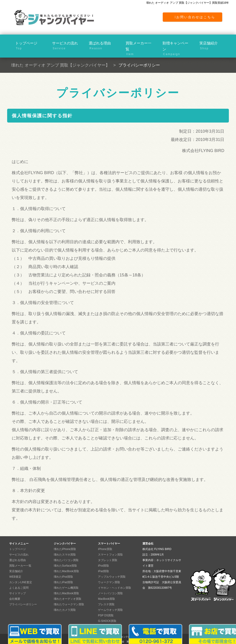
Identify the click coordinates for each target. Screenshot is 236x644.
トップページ (30, 46)
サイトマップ (18, 593)
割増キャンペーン (177, 48)
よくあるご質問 (19, 588)
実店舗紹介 (214, 46)
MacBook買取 (106, 599)
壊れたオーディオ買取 (68, 599)
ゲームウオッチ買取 (110, 610)
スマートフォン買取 (110, 555)
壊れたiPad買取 (63, 582)
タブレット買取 (108, 560)
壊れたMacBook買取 (66, 571)
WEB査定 (15, 577)
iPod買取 (103, 566)
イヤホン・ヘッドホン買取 (115, 588)
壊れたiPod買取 (63, 577)
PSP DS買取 (106, 615)
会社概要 (15, 599)
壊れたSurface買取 (65, 566)
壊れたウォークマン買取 (69, 604)
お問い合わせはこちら (195, 17)
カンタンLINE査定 (21, 582)
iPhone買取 (105, 549)
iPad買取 (103, 571)
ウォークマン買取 (109, 582)
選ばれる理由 (103, 46)
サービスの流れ (66, 46)
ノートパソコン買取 (110, 593)
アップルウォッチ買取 (112, 577)
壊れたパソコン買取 (66, 560)
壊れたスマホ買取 (65, 555)
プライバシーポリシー (23, 604)
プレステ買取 (106, 604)
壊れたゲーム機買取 (66, 588)
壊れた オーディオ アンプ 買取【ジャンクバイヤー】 (60, 65)
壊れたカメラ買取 (65, 610)
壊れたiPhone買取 (65, 549)
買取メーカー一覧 (140, 48)
